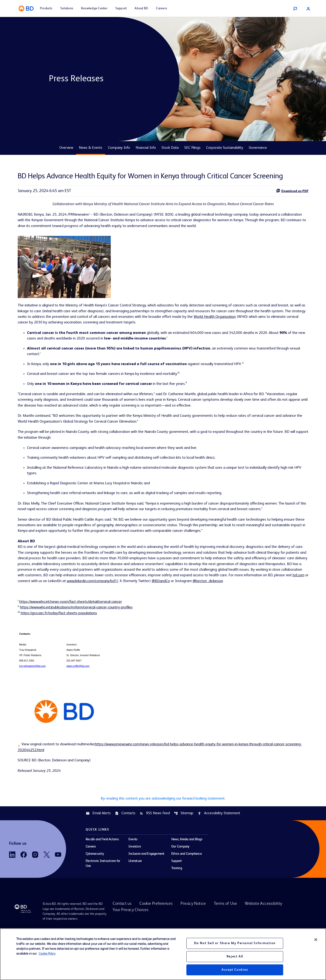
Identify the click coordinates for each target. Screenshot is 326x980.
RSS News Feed (155, 857)
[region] (163, 954)
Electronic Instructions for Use (103, 907)
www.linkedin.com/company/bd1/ (47, 618)
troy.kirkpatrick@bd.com (32, 706)
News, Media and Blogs (187, 883)
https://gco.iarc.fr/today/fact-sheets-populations (64, 652)
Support (177, 905)
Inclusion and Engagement (146, 898)
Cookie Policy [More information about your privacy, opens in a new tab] (47, 954)
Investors (135, 891)
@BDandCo (123, 618)
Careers (91, 891)
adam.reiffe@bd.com (78, 706)
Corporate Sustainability (225, 148)
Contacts (125, 857)
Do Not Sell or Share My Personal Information (235, 943)
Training (177, 912)
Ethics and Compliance (187, 898)
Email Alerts (98, 857)
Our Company (180, 891)
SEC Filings (192, 148)
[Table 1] (163, 690)
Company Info (119, 148)
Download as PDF (292, 191)
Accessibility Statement (219, 857)
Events (133, 883)
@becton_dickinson (177, 618)
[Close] (316, 940)
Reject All (235, 956)
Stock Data (170, 148)
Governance (258, 148)
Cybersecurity (95, 898)
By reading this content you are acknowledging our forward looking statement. (163, 842)
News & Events (91, 148)
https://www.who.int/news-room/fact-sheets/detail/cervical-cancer (78, 640)
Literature (135, 905)
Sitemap (184, 857)
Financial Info (146, 148)
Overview (66, 148)
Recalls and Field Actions (102, 883)
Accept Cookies (235, 970)
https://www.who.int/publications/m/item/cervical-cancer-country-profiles (85, 646)
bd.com (233, 611)
